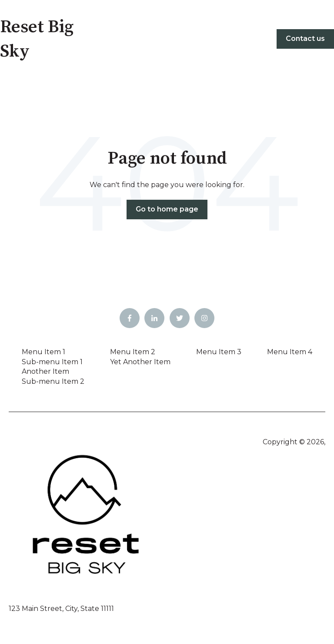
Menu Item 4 (290, 352)
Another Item (45, 371)
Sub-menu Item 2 (53, 381)
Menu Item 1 (43, 352)
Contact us (305, 39)
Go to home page (167, 209)
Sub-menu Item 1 (52, 362)
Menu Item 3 (219, 352)
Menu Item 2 (133, 352)
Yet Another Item (140, 362)
